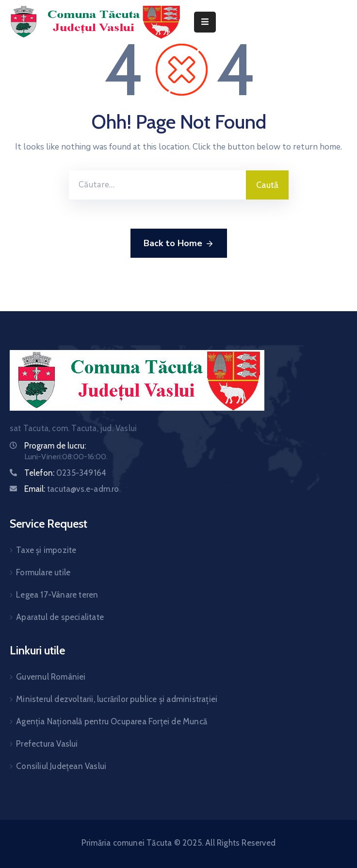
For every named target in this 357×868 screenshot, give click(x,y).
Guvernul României (51, 677)
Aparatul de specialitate (60, 617)
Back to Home (179, 244)
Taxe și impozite (46, 550)
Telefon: (65, 473)
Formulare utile (43, 572)
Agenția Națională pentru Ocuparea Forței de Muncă (112, 721)
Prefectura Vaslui (47, 744)
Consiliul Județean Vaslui (61, 766)
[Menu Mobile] (205, 22)
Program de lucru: (55, 446)
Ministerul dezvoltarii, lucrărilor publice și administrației (117, 699)
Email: (72, 489)
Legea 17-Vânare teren (57, 595)
